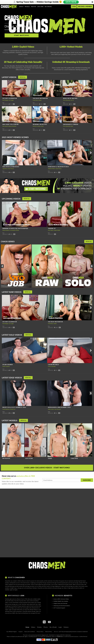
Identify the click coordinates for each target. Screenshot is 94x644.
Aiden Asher (51, 409)
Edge (4, 412)
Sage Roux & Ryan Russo (11, 167)
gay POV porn (37, 613)
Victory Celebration (10, 98)
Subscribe (87, 480)
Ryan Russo (11, 169)
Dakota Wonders (12, 126)
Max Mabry (51, 230)
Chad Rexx (35, 100)
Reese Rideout (6, 230)
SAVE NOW (71, 2)
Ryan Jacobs (47, 586)
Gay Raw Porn (23, 601)
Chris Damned (67, 100)
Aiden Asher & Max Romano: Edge (59, 407)
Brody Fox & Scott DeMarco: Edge (14, 407)
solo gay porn (21, 588)
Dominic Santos (37, 126)
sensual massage (74, 583)
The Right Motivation (40, 98)
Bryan (23, 581)
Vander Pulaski (69, 584)
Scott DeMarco (6, 409)
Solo (3, 369)
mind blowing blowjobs (62, 583)
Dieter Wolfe (57, 230)
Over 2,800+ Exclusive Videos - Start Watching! (47, 468)
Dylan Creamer (8, 365)
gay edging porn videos (59, 586)
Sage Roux (5, 169)
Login (74, 7)
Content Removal (83, 636)
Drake (40, 100)
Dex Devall (5, 126)
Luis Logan (11, 100)
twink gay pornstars (30, 586)
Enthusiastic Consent (71, 124)
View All (23, 77)
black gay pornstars (14, 586)
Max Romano (58, 409)
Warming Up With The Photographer (15, 229)
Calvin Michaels (53, 365)
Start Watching (22, 35)
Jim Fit (72, 100)
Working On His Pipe (40, 124)
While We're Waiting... (71, 98)
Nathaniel (60, 584)
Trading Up (52, 229)
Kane (42, 126)
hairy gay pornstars (46, 584)
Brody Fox (13, 409)
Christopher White (14, 230)
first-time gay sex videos (72, 586)
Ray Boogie (5, 100)
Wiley (40, 586)
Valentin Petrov (52, 169)
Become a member (85, 7)
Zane (56, 584)
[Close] (92, 2)
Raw (3, 103)
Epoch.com (15, 636)
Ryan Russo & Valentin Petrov (58, 167)
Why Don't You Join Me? (11, 124)
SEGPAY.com (60, 636)
